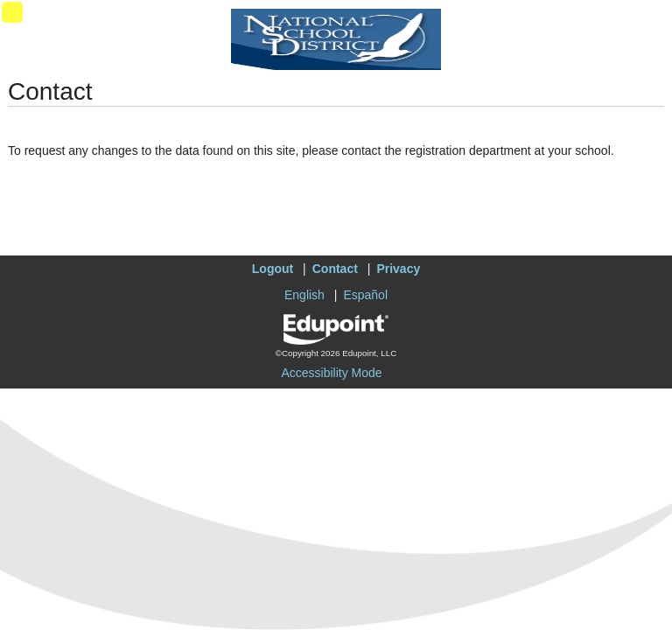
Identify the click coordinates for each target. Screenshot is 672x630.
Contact (335, 269)
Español (365, 295)
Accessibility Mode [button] (331, 373)
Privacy (398, 269)
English (304, 295)
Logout (273, 269)
